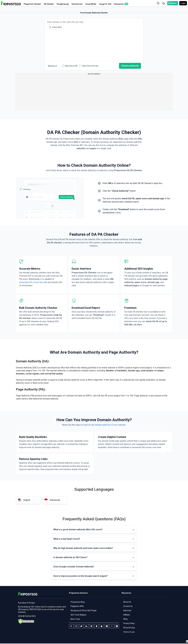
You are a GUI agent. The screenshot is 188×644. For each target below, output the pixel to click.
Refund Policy (129, 628)
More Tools (75, 619)
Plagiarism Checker (32, 4)
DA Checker (49, 4)
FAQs (125, 619)
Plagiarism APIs (77, 606)
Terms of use (129, 632)
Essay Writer (91, 4)
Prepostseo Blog (78, 602)
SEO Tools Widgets (78, 615)
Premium (173, 3)
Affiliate (127, 615)
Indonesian (52, 500)
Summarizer (77, 4)
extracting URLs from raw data (33, 282)
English (24, 500)
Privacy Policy (129, 623)
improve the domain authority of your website (104, 425)
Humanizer (119, 4)
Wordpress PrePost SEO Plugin (84, 611)
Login (183, 3)
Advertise (127, 611)
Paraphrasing (63, 4)
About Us (127, 602)
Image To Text (105, 4)
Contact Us (128, 606)
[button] (164, 3)
